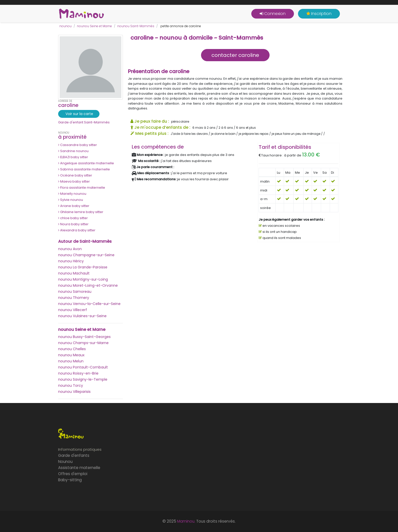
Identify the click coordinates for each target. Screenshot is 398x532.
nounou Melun (71, 361)
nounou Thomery (74, 298)
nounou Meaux (71, 355)
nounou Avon (70, 249)
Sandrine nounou (73, 151)
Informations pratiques (80, 449)
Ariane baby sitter (74, 206)
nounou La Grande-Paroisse (83, 267)
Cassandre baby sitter (78, 145)
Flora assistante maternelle (82, 188)
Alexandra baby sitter (77, 230)
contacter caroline (235, 55)
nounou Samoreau (75, 292)
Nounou (65, 462)
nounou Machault (74, 273)
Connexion (273, 14)
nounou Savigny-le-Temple (83, 379)
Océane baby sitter (75, 175)
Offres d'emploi (73, 474)
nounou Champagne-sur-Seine (86, 255)
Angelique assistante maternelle (86, 163)
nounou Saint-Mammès (136, 26)
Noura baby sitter (73, 224)
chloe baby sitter (73, 218)
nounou (65, 26)
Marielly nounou (72, 194)
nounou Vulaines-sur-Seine (82, 316)
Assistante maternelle (79, 468)
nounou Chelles (72, 349)
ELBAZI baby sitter (73, 157)
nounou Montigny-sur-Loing (83, 279)
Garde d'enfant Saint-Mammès (84, 122)
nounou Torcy (71, 385)
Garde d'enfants (74, 455)
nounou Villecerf (73, 310)
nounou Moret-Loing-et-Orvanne (88, 285)
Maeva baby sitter (74, 181)
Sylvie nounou (71, 200)
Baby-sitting (70, 480)
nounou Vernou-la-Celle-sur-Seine (89, 304)
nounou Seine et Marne (94, 26)
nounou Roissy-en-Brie (78, 373)
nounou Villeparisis (74, 392)
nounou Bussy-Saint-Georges (84, 337)
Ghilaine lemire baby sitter (81, 212)
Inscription (319, 14)
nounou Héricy (71, 261)
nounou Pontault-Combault (83, 367)
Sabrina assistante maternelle (84, 169)
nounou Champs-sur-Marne (83, 343)
